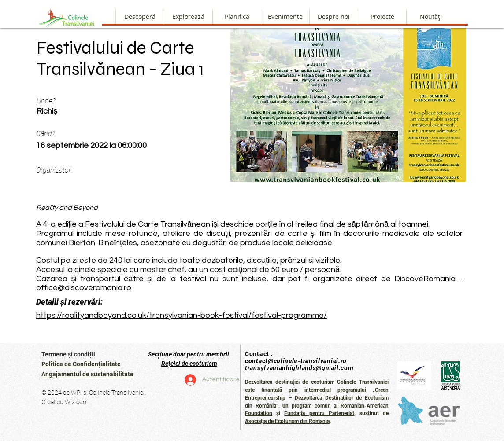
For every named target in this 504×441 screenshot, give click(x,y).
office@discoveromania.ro (84, 288)
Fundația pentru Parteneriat (319, 413)
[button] (334, 17)
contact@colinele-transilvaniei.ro (296, 361)
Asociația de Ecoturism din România (287, 421)
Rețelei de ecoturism (189, 364)
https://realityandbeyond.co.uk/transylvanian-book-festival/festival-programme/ (182, 315)
